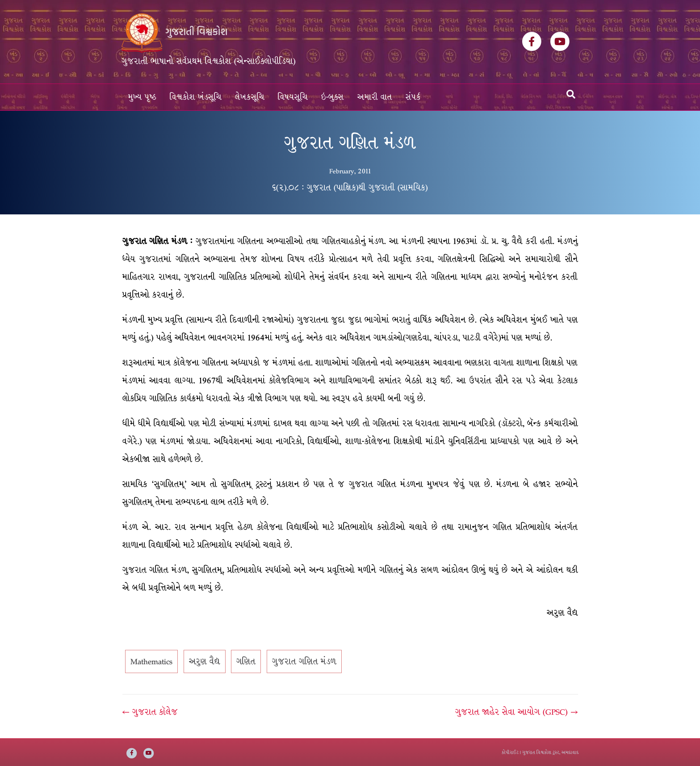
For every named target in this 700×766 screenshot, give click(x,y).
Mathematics (151, 661)
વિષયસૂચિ (293, 97)
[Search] (571, 94)
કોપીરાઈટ (510, 752)
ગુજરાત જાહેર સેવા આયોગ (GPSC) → (516, 712)
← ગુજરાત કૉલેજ (150, 712)
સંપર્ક (413, 97)
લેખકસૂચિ (250, 97)
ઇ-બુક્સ (333, 97)
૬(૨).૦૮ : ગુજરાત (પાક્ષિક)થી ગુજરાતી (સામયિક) (350, 188)
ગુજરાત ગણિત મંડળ (304, 661)
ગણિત (246, 661)
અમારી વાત (375, 97)
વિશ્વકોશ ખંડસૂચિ (196, 97)
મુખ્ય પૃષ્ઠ (142, 97)
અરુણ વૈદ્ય (205, 661)
